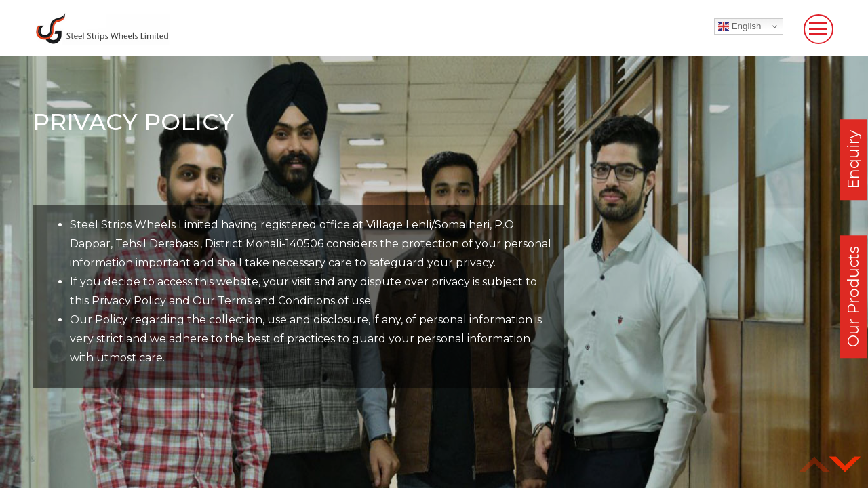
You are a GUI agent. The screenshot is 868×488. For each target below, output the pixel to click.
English (739, 26)
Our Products (853, 297)
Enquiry (853, 160)
